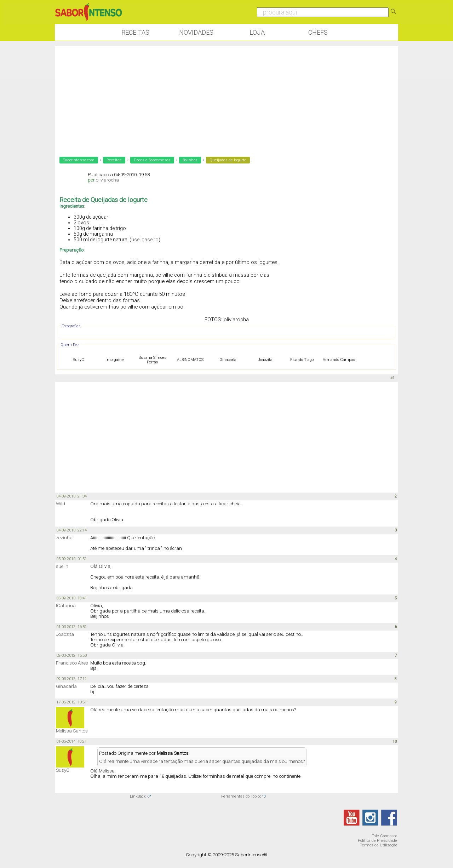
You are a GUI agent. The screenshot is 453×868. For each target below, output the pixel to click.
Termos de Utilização (379, 845)
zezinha (64, 538)
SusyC (63, 770)
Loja (257, 32)
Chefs (318, 32)
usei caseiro (145, 240)
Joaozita (65, 634)
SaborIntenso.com (79, 160)
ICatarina (66, 606)
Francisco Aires (72, 663)
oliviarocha (107, 180)
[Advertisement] (226, 96)
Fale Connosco (384, 836)
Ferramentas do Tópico (241, 796)
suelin (62, 566)
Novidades (196, 32)
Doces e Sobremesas (152, 160)
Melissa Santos (72, 731)
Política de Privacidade (377, 841)
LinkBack (138, 796)
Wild (61, 504)
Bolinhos (190, 160)
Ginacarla (66, 686)
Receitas (135, 32)
